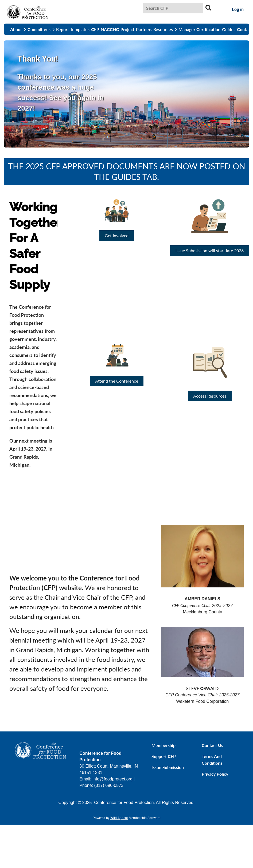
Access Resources (210, 396)
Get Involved (117, 235)
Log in (238, 10)
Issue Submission (168, 767)
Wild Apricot (119, 818)
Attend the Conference (117, 381)
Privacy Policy (215, 774)
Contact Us (212, 745)
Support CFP (164, 756)
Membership (164, 745)
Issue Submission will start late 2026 (210, 250)
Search (208, 7)
